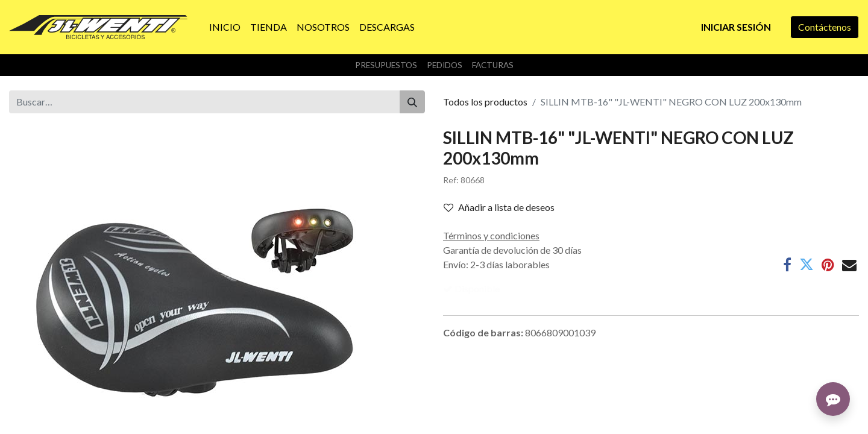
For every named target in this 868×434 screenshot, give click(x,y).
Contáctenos (825, 27)
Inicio (20, 419)
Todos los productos (485, 102)
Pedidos (445, 65)
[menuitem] (225, 27)
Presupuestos (386, 65)
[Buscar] (412, 102)
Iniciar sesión (736, 27)
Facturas (493, 65)
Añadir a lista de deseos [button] (499, 207)
